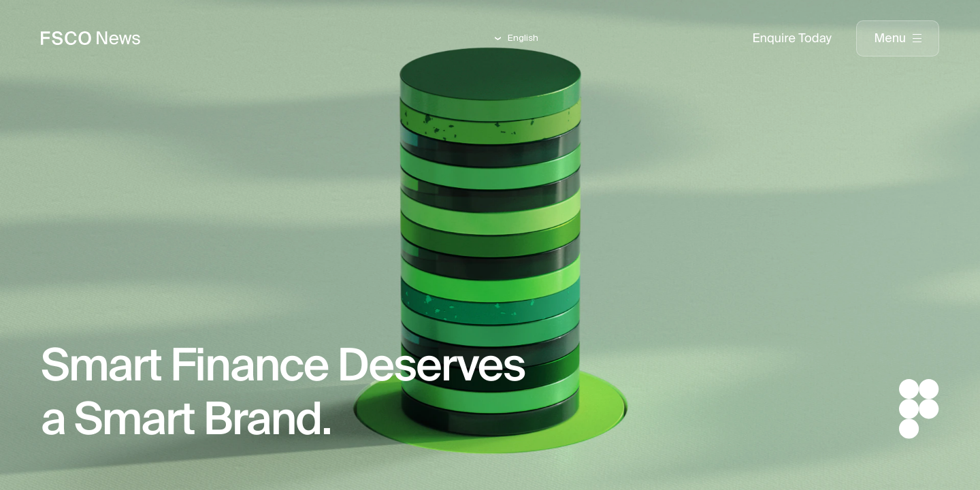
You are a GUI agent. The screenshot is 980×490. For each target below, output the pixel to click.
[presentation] (898, 39)
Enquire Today (792, 38)
